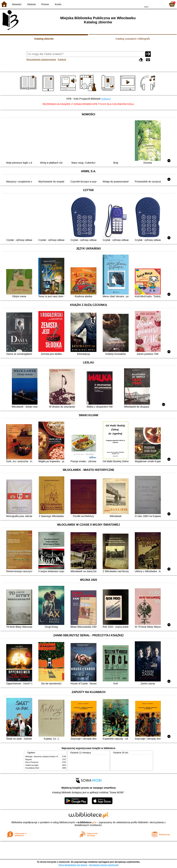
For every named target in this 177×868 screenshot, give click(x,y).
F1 (152, 4)
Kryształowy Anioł (32, 768)
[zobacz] (106, 99)
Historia (31, 4)
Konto (58, 4)
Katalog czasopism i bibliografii (133, 39)
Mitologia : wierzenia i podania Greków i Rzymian (44, 757)
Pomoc (45, 4)
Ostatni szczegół (32, 765)
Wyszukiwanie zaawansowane (41, 59)
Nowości (17, 4)
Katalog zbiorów (44, 39)
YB (131, 4)
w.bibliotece (86, 822)
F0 (146, 4)
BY (138, 4)
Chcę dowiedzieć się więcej (73, 865)
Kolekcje (62, 59)
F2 (160, 4)
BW (124, 4)
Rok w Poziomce (32, 762)
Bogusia (29, 759)
